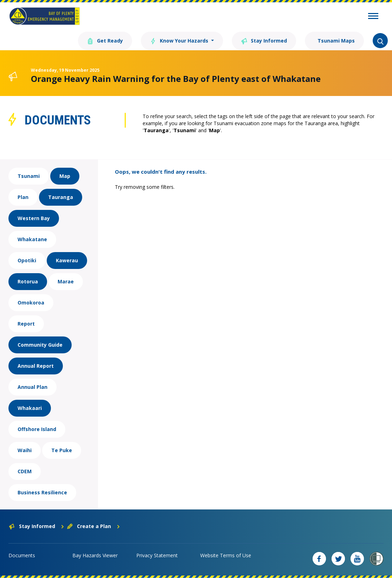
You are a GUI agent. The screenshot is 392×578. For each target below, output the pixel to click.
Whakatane (32, 239)
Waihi (25, 450)
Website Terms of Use (226, 555)
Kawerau (67, 260)
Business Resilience (42, 492)
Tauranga (61, 197)
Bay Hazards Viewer (95, 555)
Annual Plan (32, 387)
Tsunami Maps (335, 41)
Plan (23, 197)
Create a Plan (94, 526)
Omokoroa (31, 303)
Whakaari (30, 408)
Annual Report (36, 366)
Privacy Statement (157, 555)
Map (65, 176)
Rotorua (28, 281)
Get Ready (105, 40)
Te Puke (62, 450)
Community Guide (40, 345)
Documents (22, 555)
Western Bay (34, 218)
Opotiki (27, 260)
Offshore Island (37, 429)
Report (26, 324)
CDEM (25, 471)
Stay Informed (264, 40)
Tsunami (29, 176)
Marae (66, 281)
